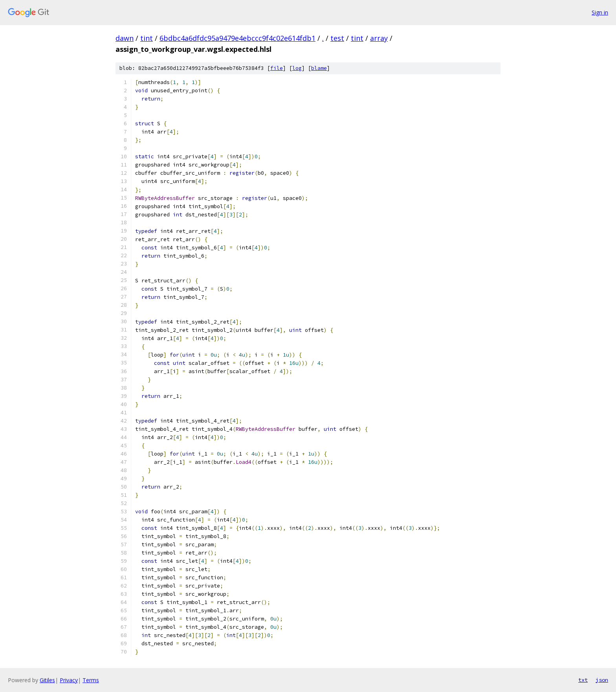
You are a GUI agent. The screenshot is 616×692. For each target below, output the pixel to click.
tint (147, 38)
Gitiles (47, 680)
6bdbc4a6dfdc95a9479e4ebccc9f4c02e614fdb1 (237, 38)
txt (583, 680)
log (297, 68)
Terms (91, 680)
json (602, 680)
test (337, 38)
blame (319, 68)
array (379, 38)
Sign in (600, 12)
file (277, 68)
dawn (125, 38)
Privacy (69, 680)
